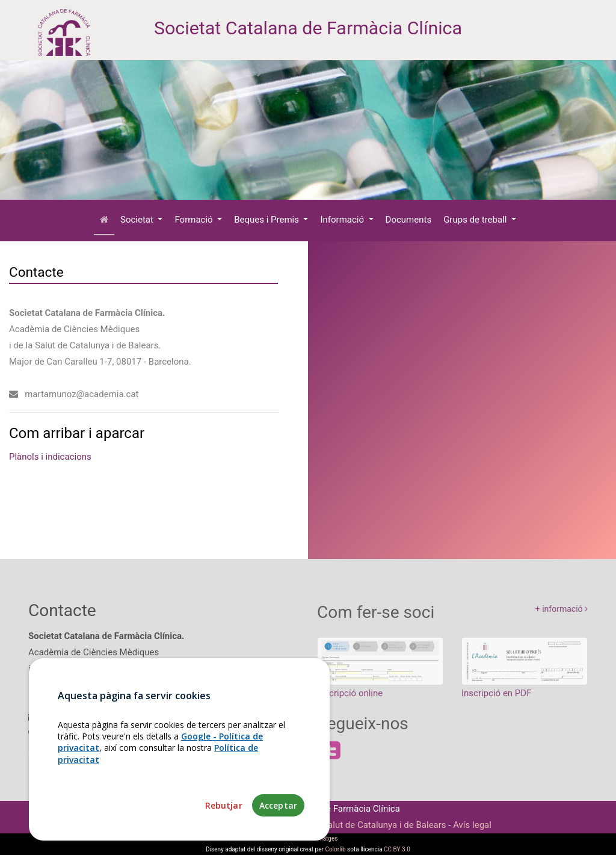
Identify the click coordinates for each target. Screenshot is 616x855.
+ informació (562, 616)
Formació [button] (195, 220)
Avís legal (472, 825)
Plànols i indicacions (50, 457)
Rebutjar (224, 805)
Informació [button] (343, 220)
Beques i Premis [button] (268, 220)
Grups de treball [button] (476, 220)
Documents (409, 220)
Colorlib (335, 849)
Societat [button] (138, 220)
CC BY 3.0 (397, 849)
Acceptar (278, 805)
